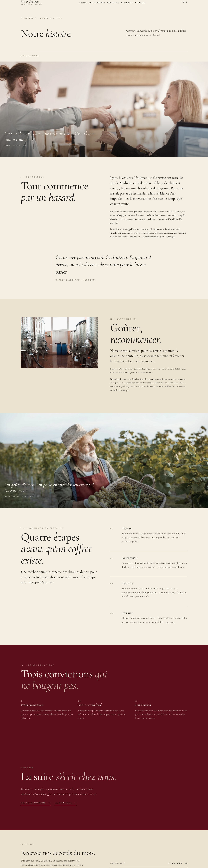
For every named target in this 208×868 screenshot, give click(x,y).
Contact (141, 3)
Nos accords (97, 3)
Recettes (113, 3)
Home (24, 56)
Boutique (127, 3)
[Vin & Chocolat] (32, 3)
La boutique (63, 803)
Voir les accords (33, 803)
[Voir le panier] (185, 3)
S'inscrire (175, 863)
